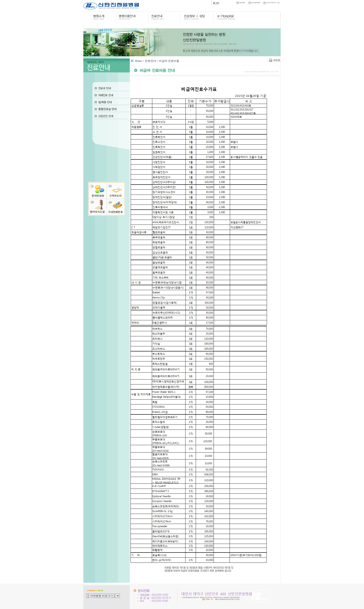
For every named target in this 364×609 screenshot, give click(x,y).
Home (138, 61)
